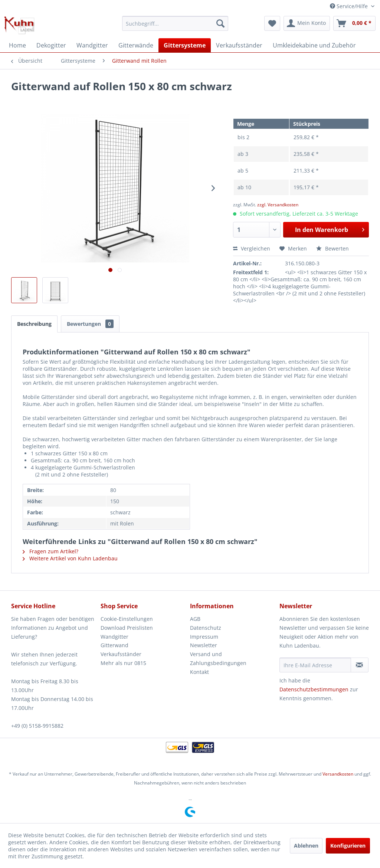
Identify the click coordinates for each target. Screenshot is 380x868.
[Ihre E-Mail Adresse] (315, 665)
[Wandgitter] (92, 45)
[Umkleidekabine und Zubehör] (314, 45)
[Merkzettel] (272, 23)
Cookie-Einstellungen (127, 619)
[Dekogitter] (51, 45)
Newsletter (204, 645)
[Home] (17, 45)
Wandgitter (114, 637)
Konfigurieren (348, 846)
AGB (195, 619)
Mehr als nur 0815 (123, 663)
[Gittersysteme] (185, 45)
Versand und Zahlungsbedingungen (218, 659)
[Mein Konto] (307, 23)
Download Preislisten (127, 628)
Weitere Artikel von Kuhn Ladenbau (70, 558)
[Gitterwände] (136, 45)
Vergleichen (252, 248)
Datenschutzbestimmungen (314, 689)
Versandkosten (338, 774)
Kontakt (199, 672)
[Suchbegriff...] (175, 23)
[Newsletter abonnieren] (360, 665)
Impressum (204, 637)
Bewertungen (90, 324)
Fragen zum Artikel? (50, 551)
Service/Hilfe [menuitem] (350, 6)
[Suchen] (220, 23)
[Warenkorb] (354, 23)
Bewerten (332, 248)
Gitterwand (114, 645)
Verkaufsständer (121, 654)
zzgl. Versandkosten (278, 205)
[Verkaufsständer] (239, 45)
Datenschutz (206, 628)
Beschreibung (34, 324)
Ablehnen (306, 846)
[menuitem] (175, 23)
